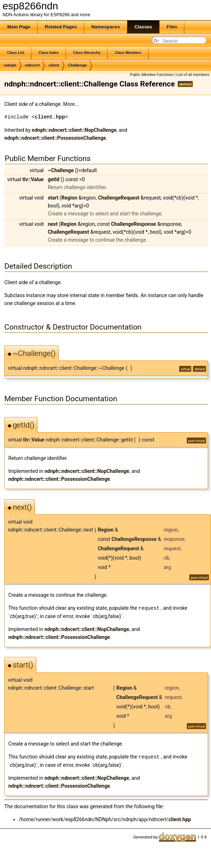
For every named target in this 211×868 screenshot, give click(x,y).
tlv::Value (33, 179)
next (52, 224)
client (54, 65)
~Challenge (61, 170)
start (53, 198)
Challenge (78, 65)
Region (69, 198)
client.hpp (50, 117)
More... (71, 104)
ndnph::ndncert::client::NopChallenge (74, 130)
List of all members (193, 75)
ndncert (32, 65)
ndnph (10, 65)
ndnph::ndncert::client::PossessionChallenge (55, 138)
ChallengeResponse (134, 224)
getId (53, 179)
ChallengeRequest (119, 198)
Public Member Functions (152, 75)
